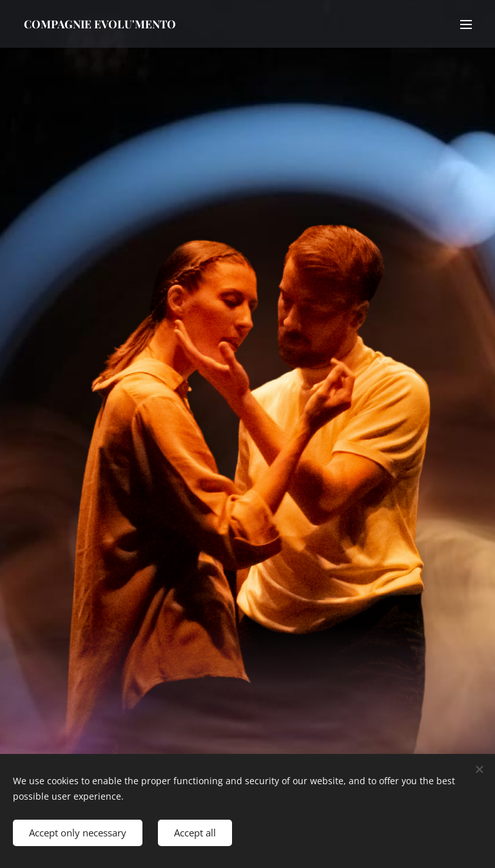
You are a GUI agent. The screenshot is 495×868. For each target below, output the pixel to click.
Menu (466, 24)
